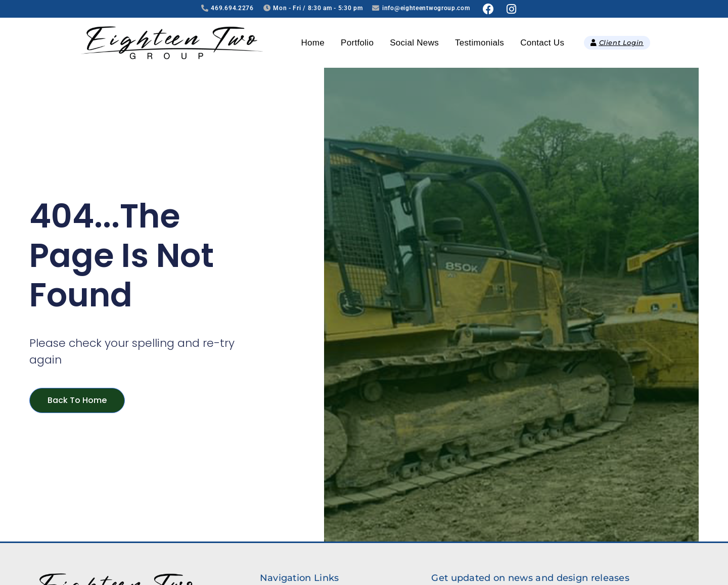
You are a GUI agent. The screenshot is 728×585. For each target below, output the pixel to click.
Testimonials (480, 43)
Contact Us (542, 43)
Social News (414, 43)
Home (313, 43)
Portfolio (357, 43)
